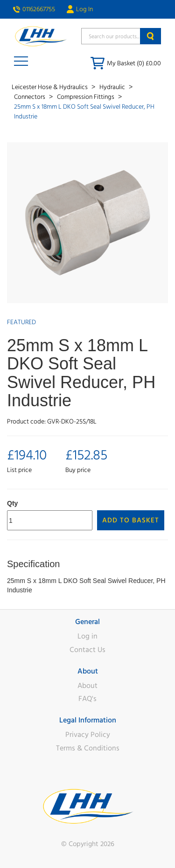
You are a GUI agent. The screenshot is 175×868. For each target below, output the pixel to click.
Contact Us (87, 650)
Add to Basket (131, 520)
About (87, 686)
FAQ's (87, 699)
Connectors (30, 97)
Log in (87, 636)
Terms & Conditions (88, 748)
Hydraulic (113, 87)
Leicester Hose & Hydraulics (50, 87)
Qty (12, 503)
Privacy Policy (88, 735)
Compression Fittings (86, 97)
